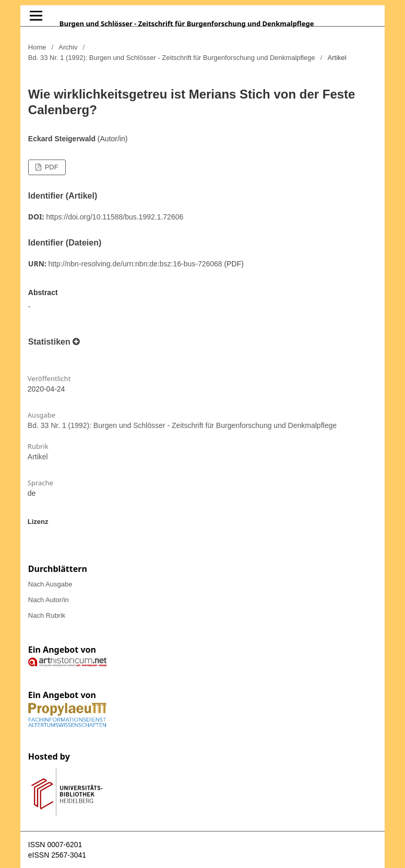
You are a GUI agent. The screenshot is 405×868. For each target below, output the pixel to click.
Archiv (68, 47)
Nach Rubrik (47, 615)
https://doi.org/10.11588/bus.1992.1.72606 (115, 217)
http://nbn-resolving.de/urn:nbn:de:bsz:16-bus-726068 (135, 264)
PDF (51, 167)
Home (37, 47)
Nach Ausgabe (50, 584)
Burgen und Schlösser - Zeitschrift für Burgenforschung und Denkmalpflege (187, 23)
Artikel (38, 457)
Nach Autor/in (49, 600)
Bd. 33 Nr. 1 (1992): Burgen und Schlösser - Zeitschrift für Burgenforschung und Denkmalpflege (172, 58)
